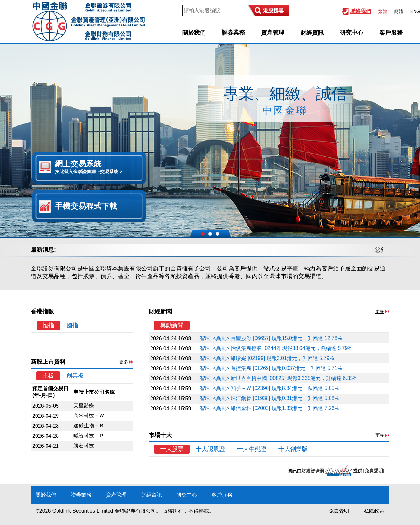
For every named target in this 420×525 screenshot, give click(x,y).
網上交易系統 (97, 167)
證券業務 (233, 33)
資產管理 (273, 33)
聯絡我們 (361, 11)
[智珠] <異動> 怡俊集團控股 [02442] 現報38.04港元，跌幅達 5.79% (275, 348)
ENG (415, 11)
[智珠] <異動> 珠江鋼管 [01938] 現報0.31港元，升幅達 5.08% (269, 398)
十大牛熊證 (252, 449)
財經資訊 (312, 33)
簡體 (399, 11)
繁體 (383, 11)
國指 (72, 325)
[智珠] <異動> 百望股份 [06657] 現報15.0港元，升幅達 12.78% (270, 338)
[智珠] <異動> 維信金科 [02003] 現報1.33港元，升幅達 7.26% (269, 408)
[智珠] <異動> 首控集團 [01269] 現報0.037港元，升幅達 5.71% (270, 368)
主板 (48, 376)
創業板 (75, 376)
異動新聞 (172, 325)
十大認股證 (210, 449)
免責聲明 (374, 471)
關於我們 (194, 33)
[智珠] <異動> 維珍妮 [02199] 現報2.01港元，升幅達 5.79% (266, 358)
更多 (124, 362)
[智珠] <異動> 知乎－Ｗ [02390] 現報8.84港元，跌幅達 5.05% (269, 388)
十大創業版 (293, 449)
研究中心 (352, 33)
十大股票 (172, 449)
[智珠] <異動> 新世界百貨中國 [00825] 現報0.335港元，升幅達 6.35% (278, 378)
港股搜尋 (273, 10)
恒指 (48, 325)
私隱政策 (374, 511)
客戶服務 (391, 33)
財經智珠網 (313, 471)
